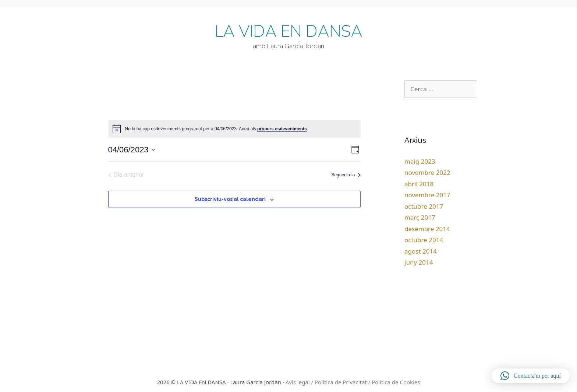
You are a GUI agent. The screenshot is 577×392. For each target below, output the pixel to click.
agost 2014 (421, 251)
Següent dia (346, 175)
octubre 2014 (424, 240)
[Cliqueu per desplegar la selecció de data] (132, 150)
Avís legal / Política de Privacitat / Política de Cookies (353, 382)
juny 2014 (419, 262)
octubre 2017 (424, 206)
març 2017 (420, 217)
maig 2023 (420, 161)
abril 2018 (419, 184)
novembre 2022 (427, 172)
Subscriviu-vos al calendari (230, 199)
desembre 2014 (427, 229)
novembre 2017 (427, 195)
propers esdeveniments (282, 129)
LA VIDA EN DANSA (289, 32)
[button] (531, 376)
